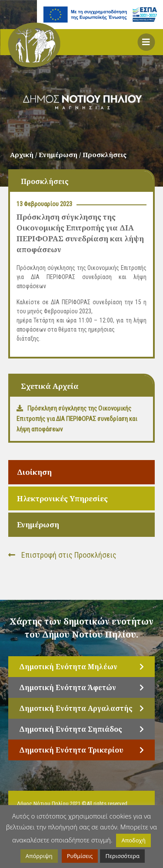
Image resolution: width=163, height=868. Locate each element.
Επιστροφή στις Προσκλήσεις (62, 555)
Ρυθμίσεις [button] (80, 856)
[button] (146, 42)
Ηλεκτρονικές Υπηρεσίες (62, 498)
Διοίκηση (34, 472)
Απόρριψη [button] (39, 856)
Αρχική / (24, 155)
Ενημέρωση (38, 524)
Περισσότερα (122, 856)
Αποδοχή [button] (133, 840)
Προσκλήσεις (105, 155)
